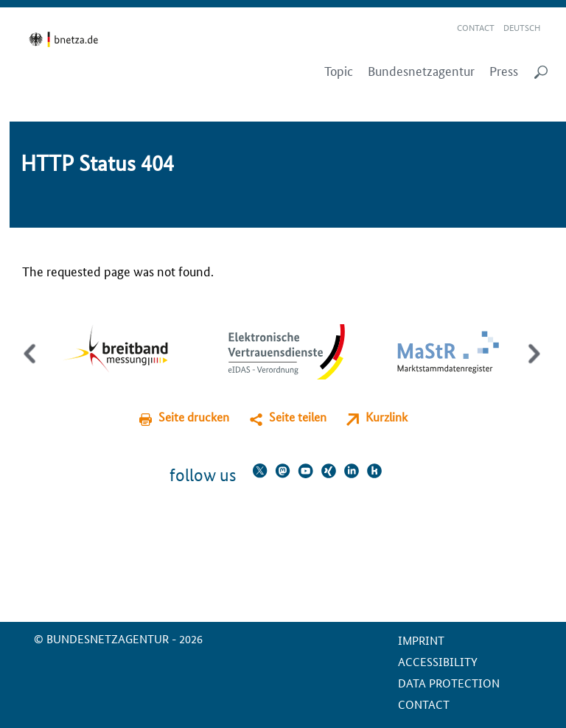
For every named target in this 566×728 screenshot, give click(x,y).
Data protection (449, 683)
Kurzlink (387, 417)
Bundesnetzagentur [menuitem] (421, 71)
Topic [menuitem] (339, 71)
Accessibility (438, 661)
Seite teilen (298, 417)
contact (424, 704)
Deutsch (522, 27)
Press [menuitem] (504, 71)
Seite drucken (194, 417)
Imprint (421, 640)
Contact (476, 27)
